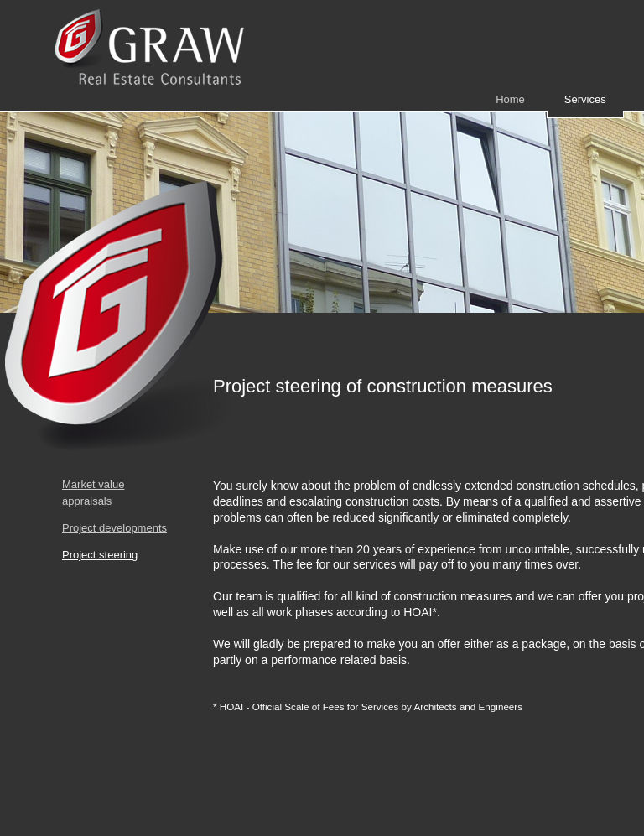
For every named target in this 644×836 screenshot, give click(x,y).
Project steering (100, 555)
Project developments (114, 528)
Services (585, 99)
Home (510, 99)
